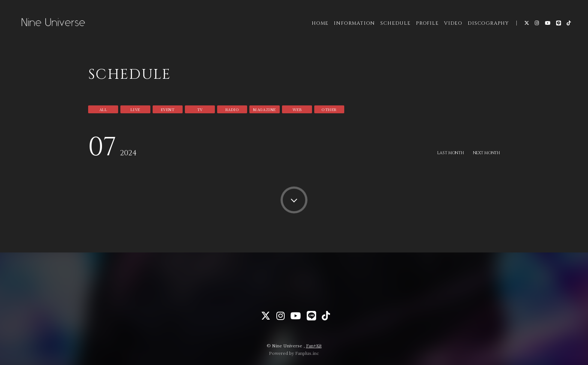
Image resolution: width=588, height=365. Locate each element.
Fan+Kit (314, 345)
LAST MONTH (445, 153)
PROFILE (423, 30)
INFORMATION (350, 30)
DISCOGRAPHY (484, 30)
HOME (316, 30)
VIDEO (449, 30)
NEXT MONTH (484, 153)
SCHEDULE (391, 30)
